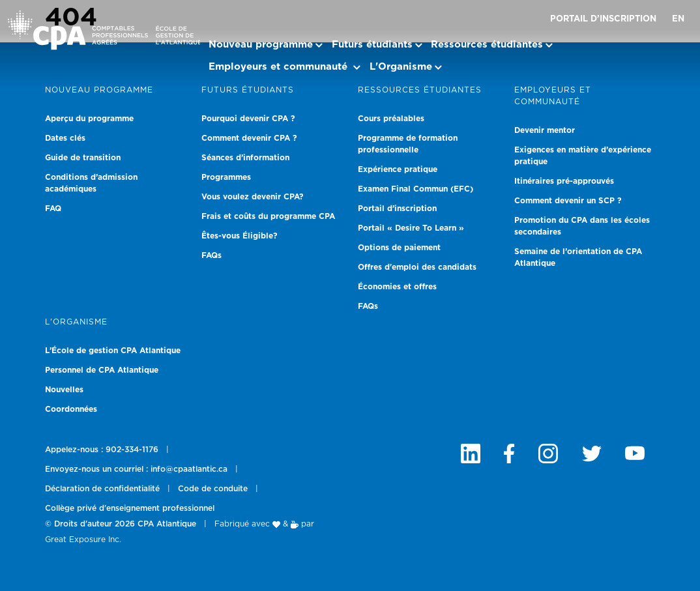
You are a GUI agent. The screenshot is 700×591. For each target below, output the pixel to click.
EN (678, 19)
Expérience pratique (398, 169)
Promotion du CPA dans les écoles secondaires (582, 226)
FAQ (53, 209)
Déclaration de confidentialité (102, 489)
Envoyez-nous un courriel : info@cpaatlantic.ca (136, 469)
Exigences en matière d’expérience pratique (583, 156)
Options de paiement (399, 248)
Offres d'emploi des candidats (417, 267)
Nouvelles (64, 390)
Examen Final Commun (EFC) (416, 189)
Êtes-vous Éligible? (240, 236)
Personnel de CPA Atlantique (102, 370)
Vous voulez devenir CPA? (253, 197)
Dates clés (65, 138)
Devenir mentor (545, 130)
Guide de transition (83, 158)
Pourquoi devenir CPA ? (248, 119)
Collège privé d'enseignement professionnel (130, 508)
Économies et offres (397, 287)
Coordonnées (71, 409)
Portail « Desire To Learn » (411, 228)
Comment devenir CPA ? (249, 138)
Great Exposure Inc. (83, 540)
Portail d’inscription (603, 19)
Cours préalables (391, 119)
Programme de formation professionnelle (408, 144)
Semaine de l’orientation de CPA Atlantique (578, 257)
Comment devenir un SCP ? (568, 201)
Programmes (226, 177)
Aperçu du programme (89, 119)
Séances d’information (245, 158)
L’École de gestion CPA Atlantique (113, 351)
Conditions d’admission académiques (91, 183)
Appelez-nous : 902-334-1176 (102, 450)
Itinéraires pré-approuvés (564, 181)
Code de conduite (213, 489)
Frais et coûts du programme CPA (268, 216)
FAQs (211, 255)
